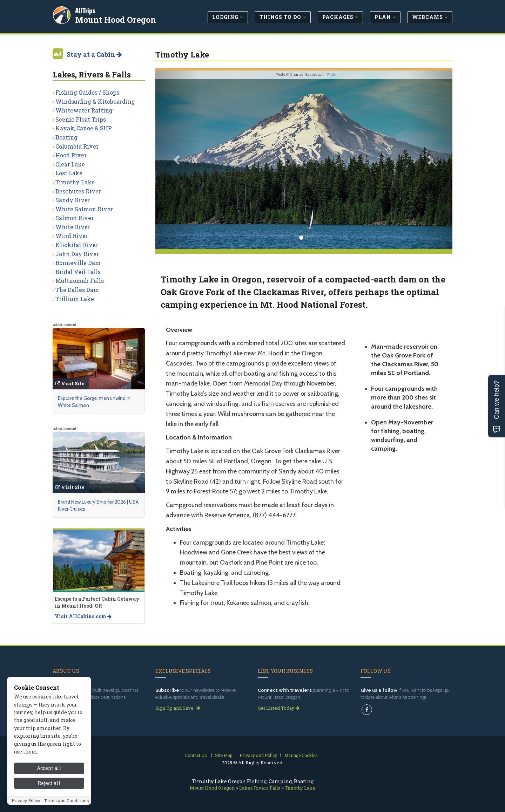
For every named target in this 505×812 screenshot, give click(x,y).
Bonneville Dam (78, 263)
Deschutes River (78, 191)
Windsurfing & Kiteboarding (95, 101)
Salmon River (75, 218)
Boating (66, 137)
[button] (178, 160)
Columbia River (77, 146)
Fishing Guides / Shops (87, 92)
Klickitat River (77, 245)
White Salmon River (84, 209)
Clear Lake (70, 164)
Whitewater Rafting (84, 110)
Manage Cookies (301, 755)
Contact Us (196, 755)
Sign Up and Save (178, 708)
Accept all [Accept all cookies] (49, 785)
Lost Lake (69, 173)
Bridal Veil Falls (78, 272)
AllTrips (86, 10)
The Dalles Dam (77, 290)
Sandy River (73, 200)
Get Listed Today (279, 708)
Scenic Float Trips (81, 119)
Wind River (72, 236)
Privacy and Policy (258, 755)
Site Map (224, 755)
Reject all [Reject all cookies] (49, 800)
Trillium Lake (75, 299)
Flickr (332, 74)
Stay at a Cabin (94, 54)
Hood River (71, 155)
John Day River (77, 254)
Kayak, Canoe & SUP (84, 128)
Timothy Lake (75, 182)
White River (73, 227)
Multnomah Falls (80, 281)
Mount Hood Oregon (116, 19)
